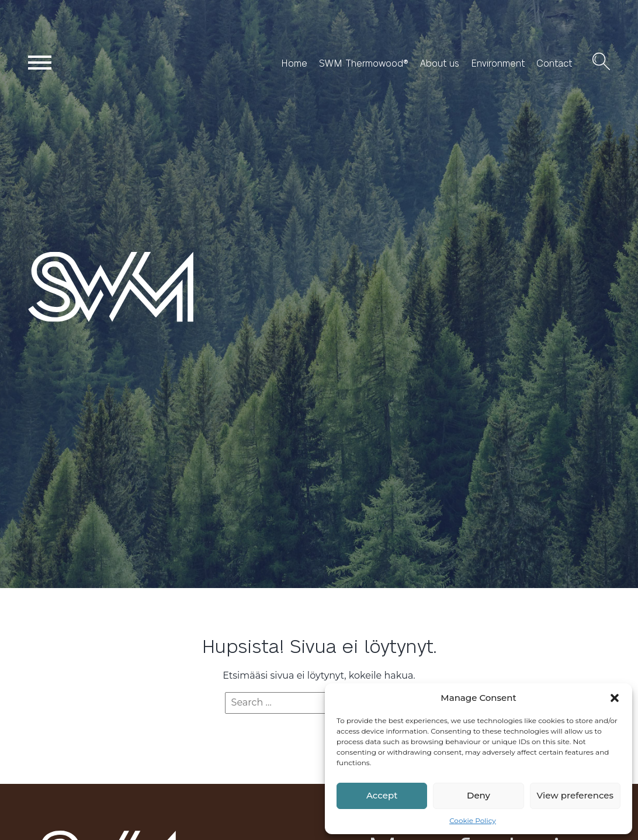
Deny (478, 795)
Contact (554, 63)
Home (294, 63)
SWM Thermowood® (364, 63)
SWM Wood (56, 321)
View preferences (575, 795)
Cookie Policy (473, 820)
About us (440, 63)
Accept (382, 795)
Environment (498, 63)
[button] (615, 698)
